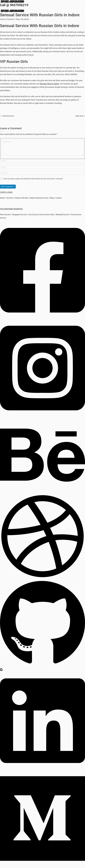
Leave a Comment (7, 19)
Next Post (80, 116)
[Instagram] (42, 416)
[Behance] (42, 492)
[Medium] (42, 866)
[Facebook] (42, 318)
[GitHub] (42, 666)
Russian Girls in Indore (50, 84)
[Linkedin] (42, 768)
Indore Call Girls (22, 198)
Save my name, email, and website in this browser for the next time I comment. (33, 179)
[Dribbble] (42, 578)
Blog (18, 19)
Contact (58, 198)
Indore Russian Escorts (39, 198)
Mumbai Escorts (62, 215)
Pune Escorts (5, 215)
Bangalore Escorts (20, 215)
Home (2, 198)
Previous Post (8, 116)
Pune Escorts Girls (47, 215)
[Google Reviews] (1, 671)
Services (10, 198)
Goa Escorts (34, 215)
